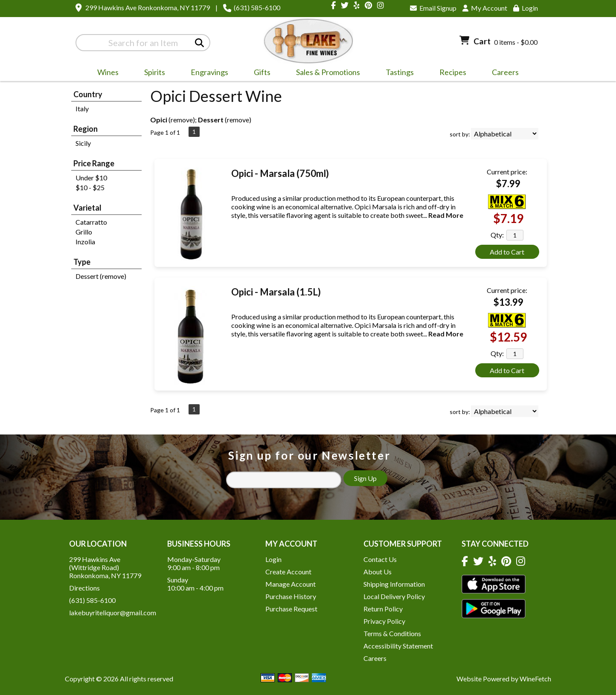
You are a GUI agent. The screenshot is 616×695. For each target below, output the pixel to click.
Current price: (507, 172)
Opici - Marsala (280, 173)
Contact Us (380, 559)
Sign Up (365, 478)
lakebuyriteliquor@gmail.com (113, 612)
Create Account (288, 572)
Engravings (207, 73)
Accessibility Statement (398, 646)
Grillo (84, 232)
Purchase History (291, 596)
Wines (105, 73)
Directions (84, 588)
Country (88, 94)
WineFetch (535, 679)
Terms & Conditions (392, 633)
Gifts (259, 73)
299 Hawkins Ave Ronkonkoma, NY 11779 (148, 7)
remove (182, 120)
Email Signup (433, 8)
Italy (82, 109)
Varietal (87, 208)
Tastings (400, 72)
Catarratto (91, 222)
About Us (378, 572)
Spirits (152, 73)
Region (86, 129)
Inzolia (85, 242)
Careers (503, 73)
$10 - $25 (90, 187)
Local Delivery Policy (394, 596)
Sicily (83, 143)
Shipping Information (394, 584)
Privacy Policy (384, 621)
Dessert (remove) (101, 276)
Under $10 (91, 178)
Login (526, 8)
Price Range (94, 163)
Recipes (453, 72)
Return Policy (383, 609)
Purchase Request (291, 609)
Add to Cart (507, 252)
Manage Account (291, 584)
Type (82, 262)
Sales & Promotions (325, 73)
